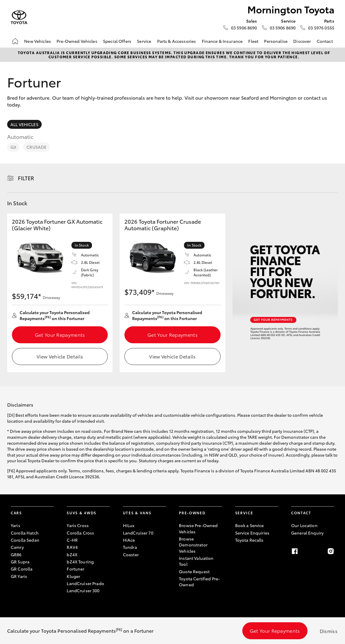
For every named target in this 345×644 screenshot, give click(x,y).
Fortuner (75, 569)
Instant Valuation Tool (196, 561)
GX (13, 147)
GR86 (16, 554)
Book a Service (250, 525)
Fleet (253, 41)
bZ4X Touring (80, 562)
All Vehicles (24, 124)
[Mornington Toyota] (19, 17)
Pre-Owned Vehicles (77, 41)
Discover (302, 41)
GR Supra (20, 562)
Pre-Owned (192, 513)
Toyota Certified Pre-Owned (199, 582)
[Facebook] (295, 551)
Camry (17, 547)
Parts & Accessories (177, 41)
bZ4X (72, 554)
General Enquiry (307, 533)
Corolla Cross (80, 533)
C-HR (72, 540)
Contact (325, 41)
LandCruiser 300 (83, 590)
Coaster (131, 554)
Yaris (15, 525)
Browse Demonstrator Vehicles (193, 545)
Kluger (73, 576)
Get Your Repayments (60, 334)
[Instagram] (331, 551)
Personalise (276, 41)
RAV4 (72, 547)
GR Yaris (19, 576)
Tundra (130, 547)
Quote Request (194, 571)
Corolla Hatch (25, 533)
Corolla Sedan (25, 540)
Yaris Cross (78, 525)
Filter (26, 178)
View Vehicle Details (60, 356)
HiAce (129, 540)
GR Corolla (22, 569)
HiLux (129, 525)
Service (144, 41)
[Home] (15, 41)
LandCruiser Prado (85, 583)
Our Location (304, 525)
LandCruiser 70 (138, 533)
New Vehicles (38, 41)
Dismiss (329, 631)
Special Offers (117, 41)
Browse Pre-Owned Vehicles (198, 528)
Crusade (36, 147)
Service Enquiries (252, 533)
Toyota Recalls (249, 540)
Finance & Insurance (222, 41)
